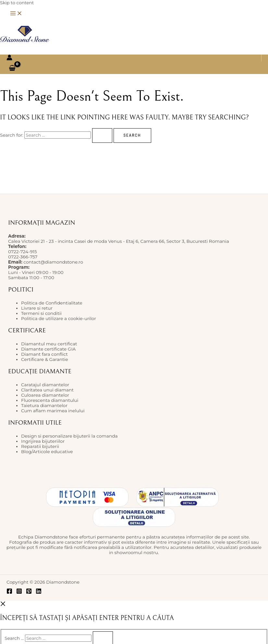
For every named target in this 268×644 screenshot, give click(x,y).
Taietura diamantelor (44, 405)
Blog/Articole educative (47, 452)
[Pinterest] (29, 592)
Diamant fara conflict (44, 354)
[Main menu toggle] (16, 14)
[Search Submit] (102, 136)
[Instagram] (19, 592)
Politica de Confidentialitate (52, 303)
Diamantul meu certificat (49, 344)
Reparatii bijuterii (40, 446)
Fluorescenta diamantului (50, 400)
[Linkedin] (39, 592)
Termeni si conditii (41, 313)
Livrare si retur (37, 308)
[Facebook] (9, 592)
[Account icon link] (9, 58)
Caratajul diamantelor (45, 385)
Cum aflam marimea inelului (53, 411)
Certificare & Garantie (45, 359)
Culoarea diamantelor (45, 395)
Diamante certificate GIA (48, 349)
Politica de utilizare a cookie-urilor (59, 318)
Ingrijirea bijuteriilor (43, 441)
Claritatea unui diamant (47, 390)
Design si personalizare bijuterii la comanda (69, 436)
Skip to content (17, 3)
